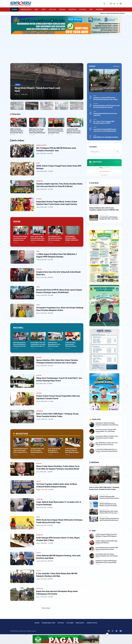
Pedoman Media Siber (48, 623)
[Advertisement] (66, 48)
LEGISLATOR (52, 10)
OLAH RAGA (83, 10)
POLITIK (38, 481)
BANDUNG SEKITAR (26, 10)
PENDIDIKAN (100, 10)
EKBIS (36, 10)
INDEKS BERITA (80, 623)
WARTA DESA (40, 589)
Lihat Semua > (117, 66)
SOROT (38, 163)
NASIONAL (62, 10)
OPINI (91, 10)
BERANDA (14, 10)
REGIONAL (39, 199)
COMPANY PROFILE (92, 623)
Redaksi (37, 623)
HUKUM (43, 10)
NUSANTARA (72, 10)
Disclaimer (70, 623)
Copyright (61, 623)
